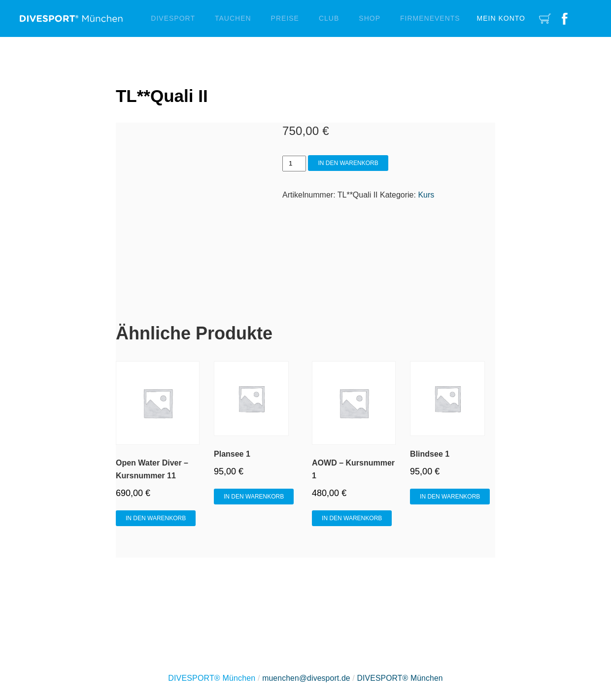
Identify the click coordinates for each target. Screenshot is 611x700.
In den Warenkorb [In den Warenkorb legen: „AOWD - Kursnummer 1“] (352, 518)
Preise (285, 18)
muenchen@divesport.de (305, 678)
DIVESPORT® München (401, 678)
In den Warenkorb (348, 163)
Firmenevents (430, 18)
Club (329, 18)
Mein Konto (501, 18)
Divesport (173, 18)
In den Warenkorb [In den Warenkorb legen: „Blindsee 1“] (450, 497)
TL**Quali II (163, 96)
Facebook (565, 18)
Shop (370, 18)
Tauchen (233, 18)
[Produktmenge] (294, 164)
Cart (545, 18)
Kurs (426, 195)
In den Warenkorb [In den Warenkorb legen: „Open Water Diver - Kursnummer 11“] (156, 518)
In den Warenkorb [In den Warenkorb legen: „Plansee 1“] (254, 497)
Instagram (585, 18)
